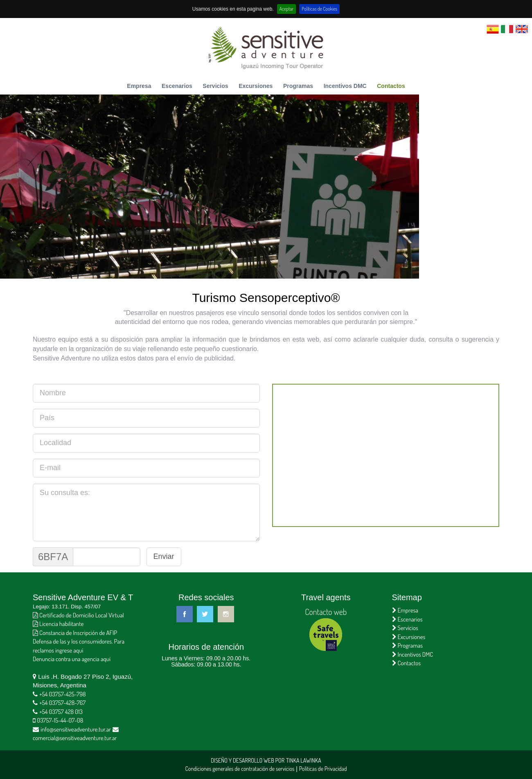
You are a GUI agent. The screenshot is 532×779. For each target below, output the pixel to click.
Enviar (164, 556)
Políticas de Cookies (319, 9)
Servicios (215, 86)
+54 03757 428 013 (61, 712)
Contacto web (326, 612)
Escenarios (177, 86)
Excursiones (256, 86)
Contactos (391, 86)
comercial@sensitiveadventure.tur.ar (75, 738)
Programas (298, 86)
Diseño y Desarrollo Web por (248, 760)
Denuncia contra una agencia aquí (72, 659)
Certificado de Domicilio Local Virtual (78, 615)
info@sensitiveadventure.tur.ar (76, 729)
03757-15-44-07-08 (60, 720)
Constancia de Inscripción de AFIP (75, 633)
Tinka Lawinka (304, 760)
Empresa (139, 86)
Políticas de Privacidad (323, 769)
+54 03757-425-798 (62, 694)
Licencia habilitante (58, 624)
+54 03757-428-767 (62, 703)
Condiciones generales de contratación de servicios (240, 769)
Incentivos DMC (345, 86)
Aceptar (287, 9)
